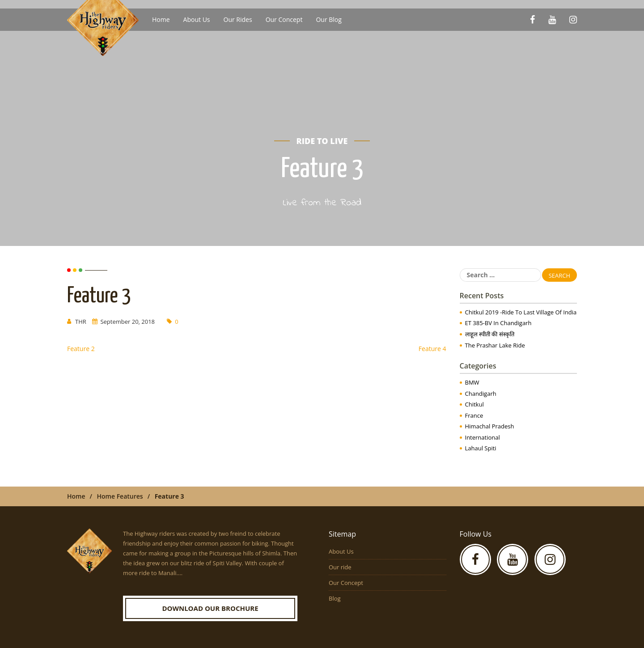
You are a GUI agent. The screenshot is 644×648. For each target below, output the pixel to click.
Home (161, 19)
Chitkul (475, 404)
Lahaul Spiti (481, 448)
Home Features (120, 496)
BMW (472, 382)
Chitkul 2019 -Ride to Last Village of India (521, 312)
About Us (197, 19)
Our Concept (284, 19)
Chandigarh (481, 394)
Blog (335, 598)
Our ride (340, 567)
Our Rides (238, 19)
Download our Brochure (210, 608)
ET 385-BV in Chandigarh (498, 323)
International (483, 437)
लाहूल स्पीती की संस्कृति (490, 334)
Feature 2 (81, 349)
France (474, 415)
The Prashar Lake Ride (495, 345)
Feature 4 (432, 349)
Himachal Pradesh (490, 426)
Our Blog (328, 19)
